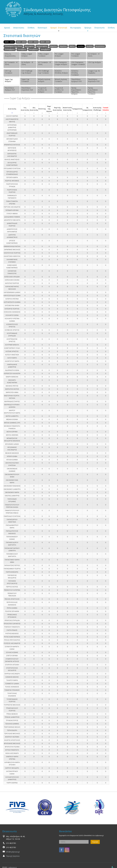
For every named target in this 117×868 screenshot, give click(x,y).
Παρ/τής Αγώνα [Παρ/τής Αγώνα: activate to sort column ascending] (49, 109)
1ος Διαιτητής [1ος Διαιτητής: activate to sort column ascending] (25, 109)
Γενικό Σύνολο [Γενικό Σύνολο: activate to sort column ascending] (106, 109)
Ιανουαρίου (29, 46)
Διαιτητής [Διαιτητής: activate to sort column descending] (12, 109)
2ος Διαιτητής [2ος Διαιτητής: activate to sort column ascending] (34, 109)
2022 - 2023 (21, 42)
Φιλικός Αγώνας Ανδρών (44, 80)
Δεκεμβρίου (45, 49)
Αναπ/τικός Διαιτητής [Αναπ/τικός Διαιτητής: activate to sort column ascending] (67, 109)
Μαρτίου (53, 46)
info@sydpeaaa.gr (13, 852)
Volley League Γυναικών (43, 55)
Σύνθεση (31, 28)
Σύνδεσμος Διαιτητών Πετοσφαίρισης (57, 10)
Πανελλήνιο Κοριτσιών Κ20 (27, 89)
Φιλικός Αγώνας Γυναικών (61, 80)
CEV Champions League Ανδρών (61, 63)
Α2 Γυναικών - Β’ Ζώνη (45, 63)
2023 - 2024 (33, 42)
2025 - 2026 (9, 42)
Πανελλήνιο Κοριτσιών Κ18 (94, 80)
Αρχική (7, 28)
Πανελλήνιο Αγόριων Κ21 (10, 89)
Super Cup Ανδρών (9, 80)
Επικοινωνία (99, 28)
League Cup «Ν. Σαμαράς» (94, 72)
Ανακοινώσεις (19, 28)
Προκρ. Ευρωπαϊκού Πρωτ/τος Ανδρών (76, 90)
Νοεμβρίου (33, 49)
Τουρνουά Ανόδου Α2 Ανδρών (42, 90)
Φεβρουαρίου (42, 46)
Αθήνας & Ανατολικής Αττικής (43, 14)
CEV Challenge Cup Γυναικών (44, 72)
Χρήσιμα (88, 28)
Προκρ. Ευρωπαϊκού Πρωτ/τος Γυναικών (93, 90)
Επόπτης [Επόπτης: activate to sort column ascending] (42, 109)
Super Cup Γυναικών (25, 80)
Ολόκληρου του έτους (13, 46)
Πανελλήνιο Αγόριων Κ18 (76, 80)
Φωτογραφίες (76, 28)
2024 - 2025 (45, 42)
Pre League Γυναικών (76, 55)
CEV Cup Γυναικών (9, 72)
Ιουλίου (90, 46)
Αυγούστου (100, 46)
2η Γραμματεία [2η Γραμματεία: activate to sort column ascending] (87, 109)
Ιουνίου (81, 46)
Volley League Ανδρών (27, 55)
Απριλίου (63, 46)
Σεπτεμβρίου (10, 49)
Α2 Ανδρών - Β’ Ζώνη (27, 63)
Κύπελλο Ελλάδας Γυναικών (75, 73)
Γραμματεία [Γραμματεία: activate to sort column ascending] (77, 109)
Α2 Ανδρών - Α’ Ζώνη (94, 55)
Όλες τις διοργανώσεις (10, 55)
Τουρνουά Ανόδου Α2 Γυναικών (59, 90)
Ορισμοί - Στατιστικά (59, 28)
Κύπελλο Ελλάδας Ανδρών (61, 72)
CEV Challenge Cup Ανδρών (27, 72)
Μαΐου (72, 46)
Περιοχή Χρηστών (13, 856)
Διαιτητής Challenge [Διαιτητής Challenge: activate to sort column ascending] (97, 109)
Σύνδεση (111, 28)
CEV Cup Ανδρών (95, 62)
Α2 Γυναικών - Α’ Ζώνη (11, 63)
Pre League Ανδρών (59, 55)
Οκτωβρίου (22, 49)
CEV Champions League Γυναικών (78, 63)
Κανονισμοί (42, 28)
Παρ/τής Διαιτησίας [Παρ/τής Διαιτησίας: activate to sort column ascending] (57, 109)
